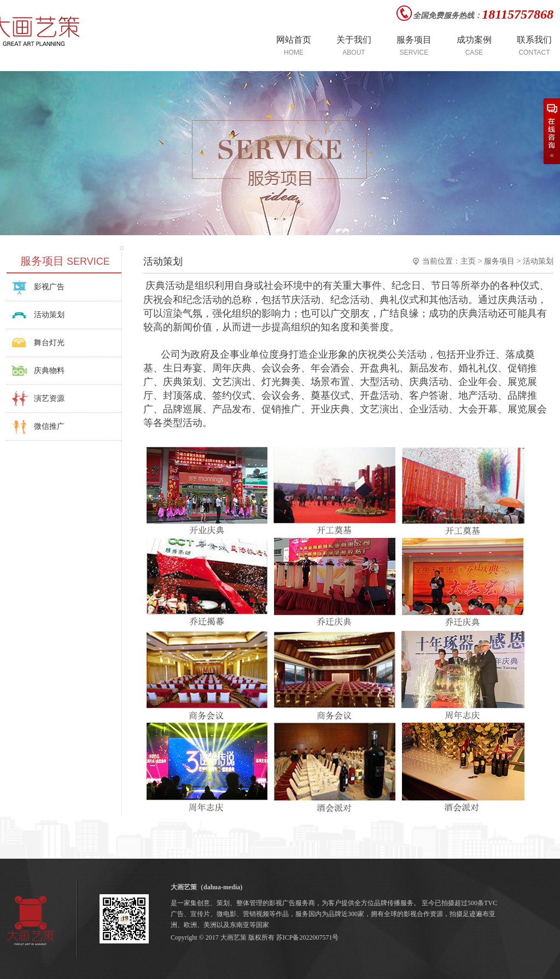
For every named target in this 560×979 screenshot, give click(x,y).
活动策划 (49, 315)
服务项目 (499, 261)
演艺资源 (49, 398)
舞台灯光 (49, 343)
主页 (468, 261)
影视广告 (49, 287)
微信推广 (49, 426)
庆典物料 (49, 371)
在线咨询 (552, 131)
